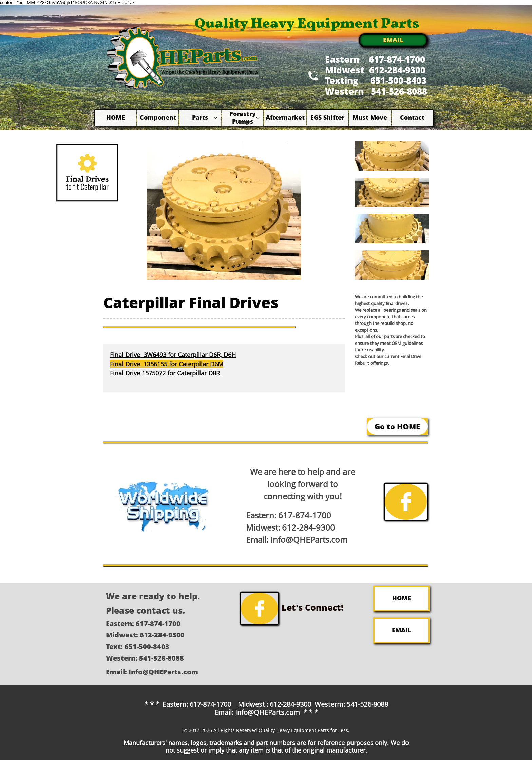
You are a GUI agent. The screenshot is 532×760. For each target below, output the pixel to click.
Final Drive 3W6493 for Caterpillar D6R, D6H (173, 355)
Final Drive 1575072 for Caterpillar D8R (165, 373)
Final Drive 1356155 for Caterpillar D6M (167, 364)
